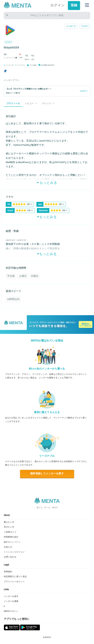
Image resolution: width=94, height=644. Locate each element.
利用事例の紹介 (11, 537)
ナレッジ (48, 103)
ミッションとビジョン (14, 552)
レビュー (31, 103)
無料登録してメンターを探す (47, 474)
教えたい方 (9, 522)
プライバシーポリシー (14, 582)
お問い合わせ (10, 557)
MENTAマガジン (11, 611)
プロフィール (13, 103)
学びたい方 (9, 527)
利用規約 (8, 572)
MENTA (48, 637)
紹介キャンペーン (12, 542)
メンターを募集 (11, 601)
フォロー (85, 26)
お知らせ (8, 547)
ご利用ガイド (10, 532)
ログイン (57, 5)
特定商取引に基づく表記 (15, 577)
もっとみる (47, 183)
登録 (74, 5)
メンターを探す (11, 596)
